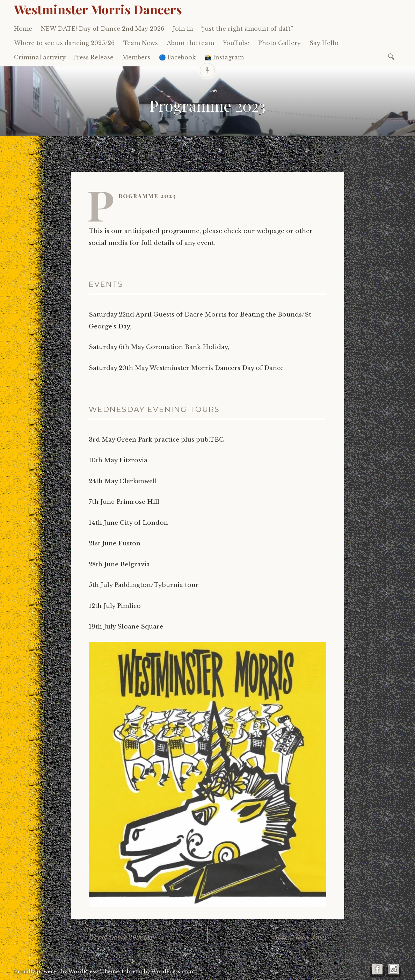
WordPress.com (172, 972)
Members (136, 57)
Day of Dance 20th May (148, 934)
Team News (141, 43)
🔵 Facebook (177, 57)
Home (23, 29)
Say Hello (324, 43)
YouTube (236, 43)
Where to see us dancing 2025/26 (64, 43)
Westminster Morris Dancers (98, 9)
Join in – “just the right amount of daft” (233, 29)
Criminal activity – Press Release (64, 57)
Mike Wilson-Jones (267, 934)
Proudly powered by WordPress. (56, 972)
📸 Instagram (224, 57)
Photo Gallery (279, 43)
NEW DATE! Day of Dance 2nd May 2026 (103, 29)
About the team (190, 43)
